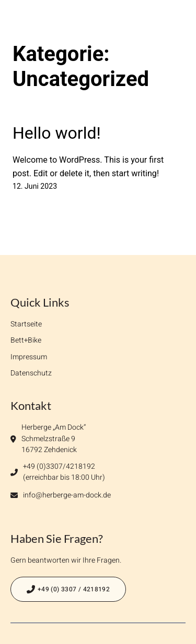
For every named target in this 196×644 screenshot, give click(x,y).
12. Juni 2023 (35, 186)
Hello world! (57, 133)
